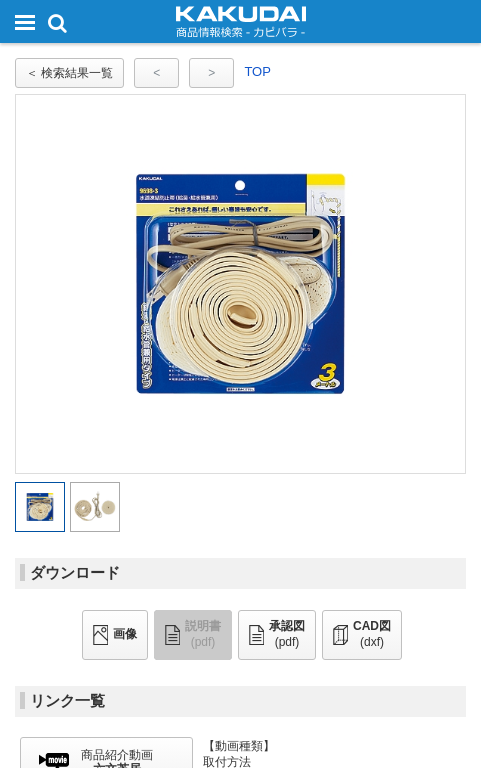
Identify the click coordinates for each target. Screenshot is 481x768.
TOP (257, 71)
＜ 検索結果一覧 (69, 73)
